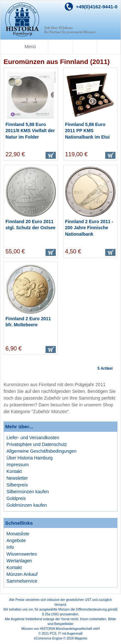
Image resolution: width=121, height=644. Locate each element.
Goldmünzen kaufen (27, 505)
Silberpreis (17, 485)
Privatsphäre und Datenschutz (37, 444)
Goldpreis (16, 498)
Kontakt (14, 471)
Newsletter (17, 478)
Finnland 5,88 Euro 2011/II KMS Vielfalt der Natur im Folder (30, 131)
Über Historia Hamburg (30, 458)
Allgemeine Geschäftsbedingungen (41, 451)
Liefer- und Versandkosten (33, 438)
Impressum (18, 465)
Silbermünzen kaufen (28, 492)
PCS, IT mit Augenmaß (66, 634)
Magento (81, 638)
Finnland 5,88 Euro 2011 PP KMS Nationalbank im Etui (87, 131)
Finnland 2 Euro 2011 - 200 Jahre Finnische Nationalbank (89, 228)
